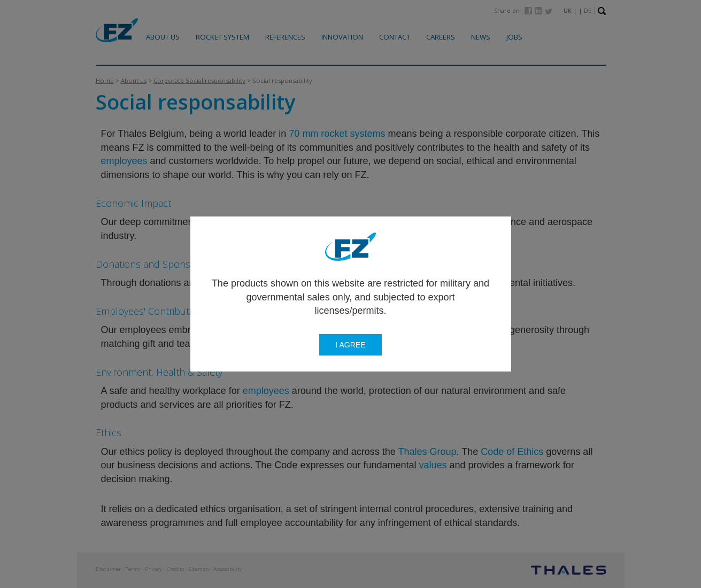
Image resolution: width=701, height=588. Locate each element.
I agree (350, 345)
